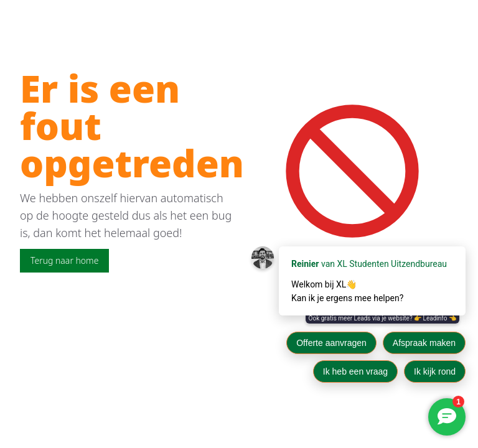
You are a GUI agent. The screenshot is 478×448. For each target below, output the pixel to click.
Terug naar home (64, 260)
